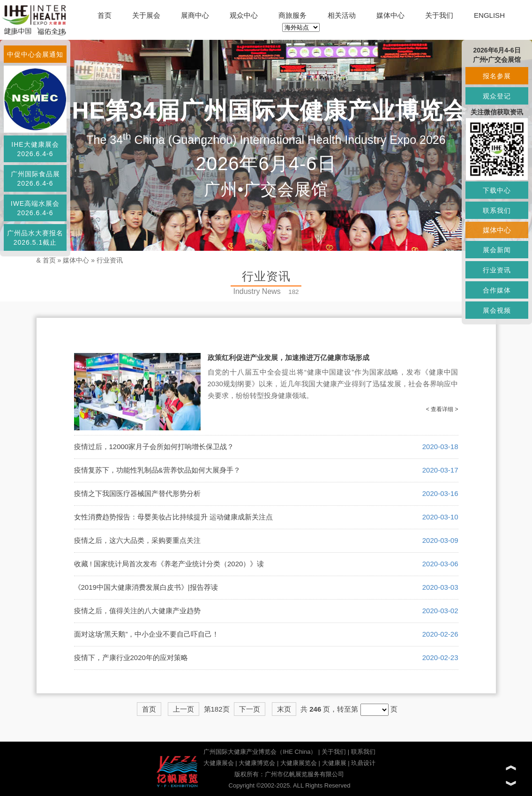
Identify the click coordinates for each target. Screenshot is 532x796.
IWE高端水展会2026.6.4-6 (35, 208)
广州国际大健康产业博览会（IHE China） (260, 752)
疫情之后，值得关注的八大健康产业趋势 (137, 611)
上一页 (184, 709)
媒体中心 (390, 15)
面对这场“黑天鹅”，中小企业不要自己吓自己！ (147, 634)
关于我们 (439, 15)
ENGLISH (489, 15)
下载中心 (497, 190)
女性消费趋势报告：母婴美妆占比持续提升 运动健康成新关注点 (173, 517)
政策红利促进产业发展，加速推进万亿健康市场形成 (288, 357)
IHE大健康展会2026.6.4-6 (35, 149)
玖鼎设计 (363, 763)
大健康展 (334, 763)
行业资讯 (110, 260)
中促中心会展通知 (35, 54)
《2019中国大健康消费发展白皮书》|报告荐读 (146, 587)
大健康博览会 (257, 763)
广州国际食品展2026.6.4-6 (35, 179)
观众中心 (244, 15)
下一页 (250, 709)
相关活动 (342, 15)
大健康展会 (219, 763)
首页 (105, 15)
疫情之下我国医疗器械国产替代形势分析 (137, 493)
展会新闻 (497, 250)
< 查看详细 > (442, 409)
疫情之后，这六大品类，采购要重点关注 (137, 540)
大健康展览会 (299, 763)
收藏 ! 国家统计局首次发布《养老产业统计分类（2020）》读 (169, 564)
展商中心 (195, 15)
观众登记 (497, 96)
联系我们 (363, 752)
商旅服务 (292, 15)
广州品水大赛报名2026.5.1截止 (35, 238)
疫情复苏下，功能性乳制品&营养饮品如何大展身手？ (157, 470)
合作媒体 (497, 290)
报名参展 (497, 76)
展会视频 (497, 310)
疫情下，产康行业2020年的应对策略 (131, 657)
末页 (284, 709)
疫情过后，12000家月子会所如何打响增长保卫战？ (154, 447)
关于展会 (146, 15)
